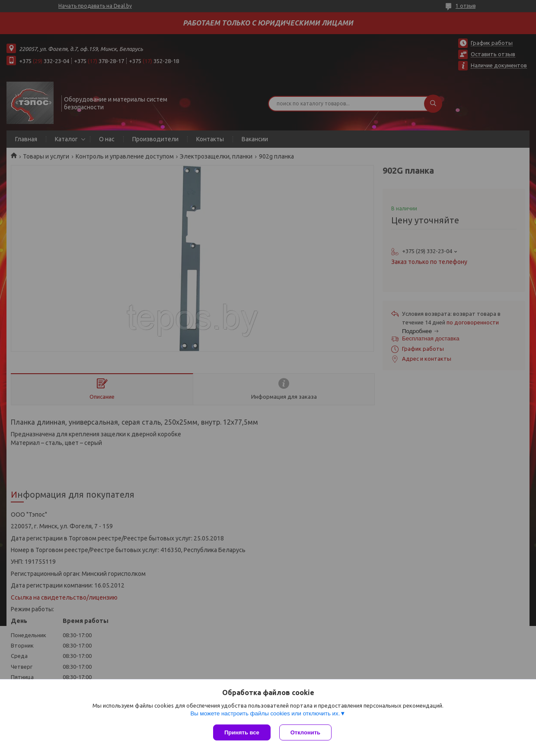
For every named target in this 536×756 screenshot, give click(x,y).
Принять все (242, 732)
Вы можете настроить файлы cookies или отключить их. (265, 713)
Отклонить (305, 732)
